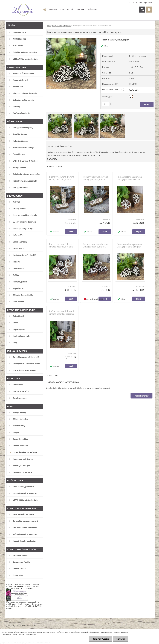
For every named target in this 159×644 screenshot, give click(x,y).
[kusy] (106, 104)
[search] (142, 10)
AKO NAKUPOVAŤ (66, 9)
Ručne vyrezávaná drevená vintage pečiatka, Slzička (96, 245)
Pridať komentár (141, 396)
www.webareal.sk (29, 625)
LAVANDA (53, 9)
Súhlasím (121, 639)
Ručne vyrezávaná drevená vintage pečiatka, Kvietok (129, 178)
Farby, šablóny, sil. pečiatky (62, 26)
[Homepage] (44, 10)
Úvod (49, 26)
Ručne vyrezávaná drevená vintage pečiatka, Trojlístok (62, 313)
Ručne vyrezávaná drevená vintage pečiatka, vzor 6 (96, 178)
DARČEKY (52, 159)
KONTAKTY (80, 9)
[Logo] (23, 10)
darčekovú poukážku (25, 602)
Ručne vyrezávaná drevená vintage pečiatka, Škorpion (129, 245)
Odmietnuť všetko (101, 639)
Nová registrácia (146, 2)
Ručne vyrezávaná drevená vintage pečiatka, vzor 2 (62, 178)
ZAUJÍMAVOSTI (92, 9)
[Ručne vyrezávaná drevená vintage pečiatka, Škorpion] (71, 39)
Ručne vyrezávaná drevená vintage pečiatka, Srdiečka (62, 245)
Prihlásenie (133, 2)
